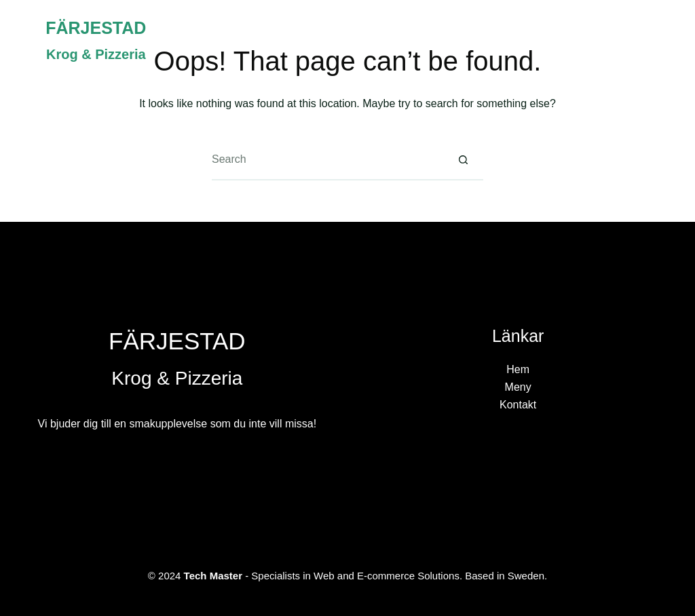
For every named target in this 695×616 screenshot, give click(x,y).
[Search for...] (327, 160)
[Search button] (463, 160)
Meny (562, 40)
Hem (497, 40)
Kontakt (636, 40)
